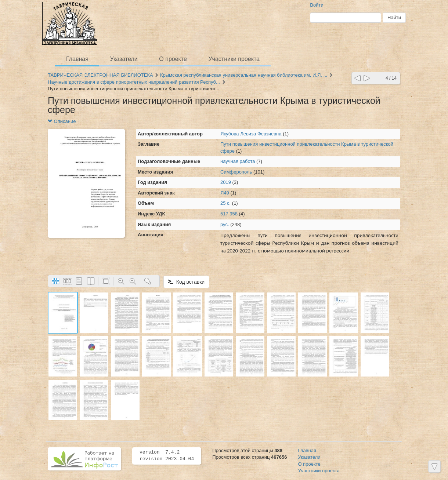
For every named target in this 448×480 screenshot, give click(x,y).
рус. (225, 224)
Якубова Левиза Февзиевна (251, 134)
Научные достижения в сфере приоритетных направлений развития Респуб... (134, 82)
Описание (62, 121)
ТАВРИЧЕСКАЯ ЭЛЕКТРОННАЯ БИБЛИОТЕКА (100, 75)
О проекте (173, 59)
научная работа (238, 161)
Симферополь (236, 172)
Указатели (124, 59)
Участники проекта (234, 59)
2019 (226, 182)
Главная (77, 59)
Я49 (225, 193)
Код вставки (186, 282)
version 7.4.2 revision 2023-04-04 (167, 456)
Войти (317, 5)
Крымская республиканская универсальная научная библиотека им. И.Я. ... (244, 75)
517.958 (229, 214)
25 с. (225, 203)
